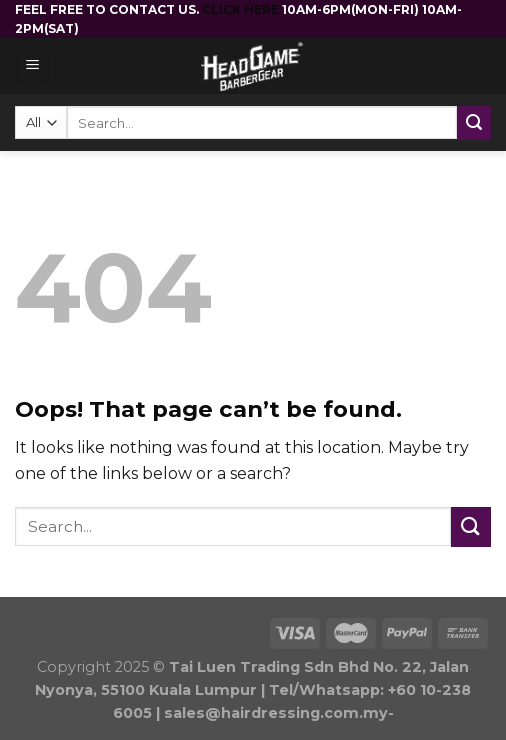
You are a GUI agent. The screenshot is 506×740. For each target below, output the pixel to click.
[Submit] (471, 526)
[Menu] (33, 66)
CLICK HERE (242, 9)
